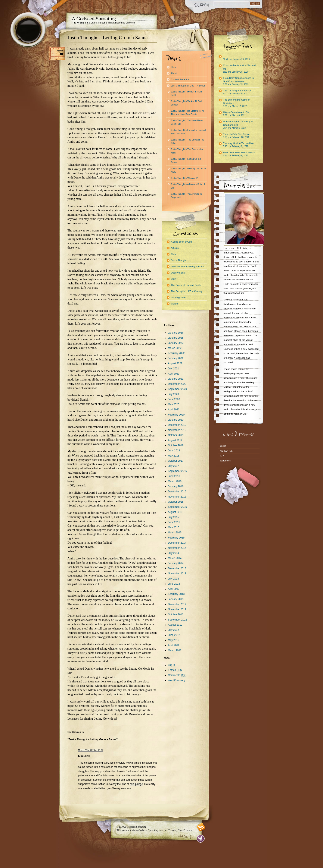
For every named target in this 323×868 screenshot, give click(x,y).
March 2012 (175, 650)
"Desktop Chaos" (176, 830)
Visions (175, 304)
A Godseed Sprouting (94, 19)
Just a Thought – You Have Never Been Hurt (187, 122)
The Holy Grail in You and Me (238, 145)
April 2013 (174, 589)
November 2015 (177, 497)
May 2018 (174, 456)
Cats (173, 254)
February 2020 (176, 415)
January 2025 (176, 338)
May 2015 (174, 527)
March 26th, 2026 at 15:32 (91, 750)
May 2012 (174, 640)
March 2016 (175, 481)
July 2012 (173, 630)
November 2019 (177, 430)
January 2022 (176, 358)
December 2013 (177, 568)
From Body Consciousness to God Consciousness (239, 81)
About (174, 73)
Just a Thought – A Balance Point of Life (188, 186)
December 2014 (177, 543)
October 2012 (176, 615)
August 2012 (175, 625)
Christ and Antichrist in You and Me (239, 69)
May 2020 (174, 404)
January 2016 (176, 486)
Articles (175, 248)
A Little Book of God (181, 242)
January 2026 (176, 333)
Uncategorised (179, 297)
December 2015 (177, 492)
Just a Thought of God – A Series (188, 86)
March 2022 (175, 348)
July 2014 (173, 553)
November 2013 (177, 574)
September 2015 (178, 507)
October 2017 (176, 461)
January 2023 (176, 343)
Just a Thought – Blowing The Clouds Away (189, 170)
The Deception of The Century (187, 291)
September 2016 (178, 471)
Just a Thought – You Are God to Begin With (186, 196)
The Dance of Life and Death (186, 285)
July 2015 (173, 517)
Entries (175, 670)
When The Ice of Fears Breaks (239, 154)
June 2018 (174, 451)
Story (174, 279)
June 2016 (174, 476)
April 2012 (174, 645)
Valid (226, 451)
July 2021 (173, 369)
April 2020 (174, 410)
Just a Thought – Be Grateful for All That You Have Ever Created (188, 113)
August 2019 (175, 440)
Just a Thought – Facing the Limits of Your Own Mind (189, 132)
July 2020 (173, 394)
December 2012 (177, 604)
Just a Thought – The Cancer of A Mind (187, 151)
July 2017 (173, 466)
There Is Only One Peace (236, 136)
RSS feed (201, 827)
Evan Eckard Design (201, 839)
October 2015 (176, 502)
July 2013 (173, 579)
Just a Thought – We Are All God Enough (187, 103)
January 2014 (176, 563)
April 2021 (174, 374)
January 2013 (176, 599)
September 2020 (178, 389)
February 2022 (176, 353)
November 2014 (177, 548)
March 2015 (175, 533)
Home (174, 67)
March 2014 (175, 558)
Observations (178, 273)
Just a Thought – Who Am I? (184, 178)
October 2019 (176, 435)
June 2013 (174, 584)
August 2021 (175, 363)
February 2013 (176, 594)
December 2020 (177, 384)
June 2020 (174, 399)
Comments (177, 675)
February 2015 (176, 538)
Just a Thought (179, 260)
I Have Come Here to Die (236, 114)
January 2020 (176, 420)
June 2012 (174, 635)
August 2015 (175, 512)
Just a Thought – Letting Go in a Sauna (108, 38)
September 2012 (178, 620)
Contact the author (181, 79)
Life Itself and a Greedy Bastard (188, 266)
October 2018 (176, 445)
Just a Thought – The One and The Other (188, 141)
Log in (172, 665)
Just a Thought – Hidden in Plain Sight (186, 93)
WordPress (225, 461)
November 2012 (177, 609)
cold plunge (136, 784)
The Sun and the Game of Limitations (237, 103)
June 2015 (174, 522)
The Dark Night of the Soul (237, 92)
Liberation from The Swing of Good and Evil (238, 125)
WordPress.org (177, 680)
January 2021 (176, 379)
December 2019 (177, 425)
